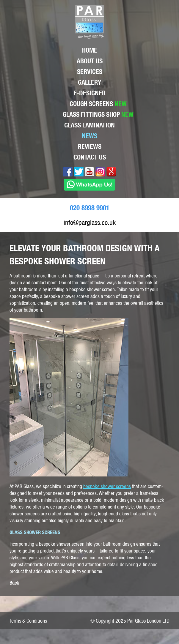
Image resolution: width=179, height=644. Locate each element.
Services (90, 72)
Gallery (89, 82)
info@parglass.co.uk (90, 222)
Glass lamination (89, 125)
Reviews (90, 146)
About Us (90, 61)
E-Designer (89, 93)
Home (90, 50)
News (89, 136)
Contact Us (90, 157)
